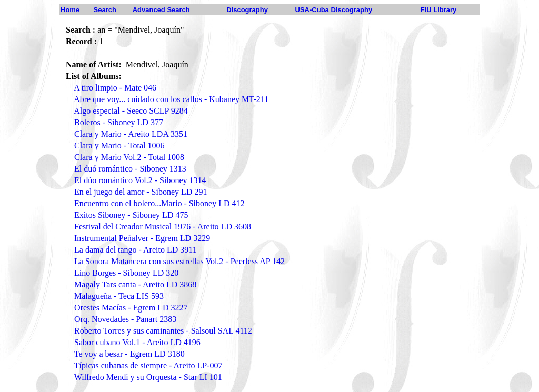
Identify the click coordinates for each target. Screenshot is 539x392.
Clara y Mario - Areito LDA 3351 (131, 134)
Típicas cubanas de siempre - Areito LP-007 (148, 365)
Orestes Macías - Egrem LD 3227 (131, 308)
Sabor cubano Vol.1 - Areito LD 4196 (137, 342)
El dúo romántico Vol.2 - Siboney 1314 (140, 180)
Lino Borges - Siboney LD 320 (126, 273)
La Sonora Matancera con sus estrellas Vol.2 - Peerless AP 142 (179, 261)
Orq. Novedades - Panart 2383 (125, 319)
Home (70, 10)
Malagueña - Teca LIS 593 (119, 296)
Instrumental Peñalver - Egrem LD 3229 (142, 238)
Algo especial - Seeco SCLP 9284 (131, 111)
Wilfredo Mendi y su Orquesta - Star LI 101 (148, 377)
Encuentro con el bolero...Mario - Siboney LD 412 (159, 203)
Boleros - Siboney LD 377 (119, 122)
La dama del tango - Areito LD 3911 (136, 250)
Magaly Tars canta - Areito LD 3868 (135, 284)
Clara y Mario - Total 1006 (119, 145)
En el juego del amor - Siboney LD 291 (141, 192)
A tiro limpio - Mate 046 (115, 88)
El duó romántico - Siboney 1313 (130, 169)
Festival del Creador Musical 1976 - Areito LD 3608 (163, 227)
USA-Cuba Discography (334, 10)
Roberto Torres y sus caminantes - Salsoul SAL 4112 (163, 331)
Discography (247, 10)
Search (105, 10)
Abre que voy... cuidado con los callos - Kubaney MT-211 (171, 99)
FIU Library (439, 10)
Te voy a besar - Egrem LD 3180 (129, 354)
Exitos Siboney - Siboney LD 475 (131, 215)
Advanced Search (161, 10)
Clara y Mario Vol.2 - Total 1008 (129, 157)
